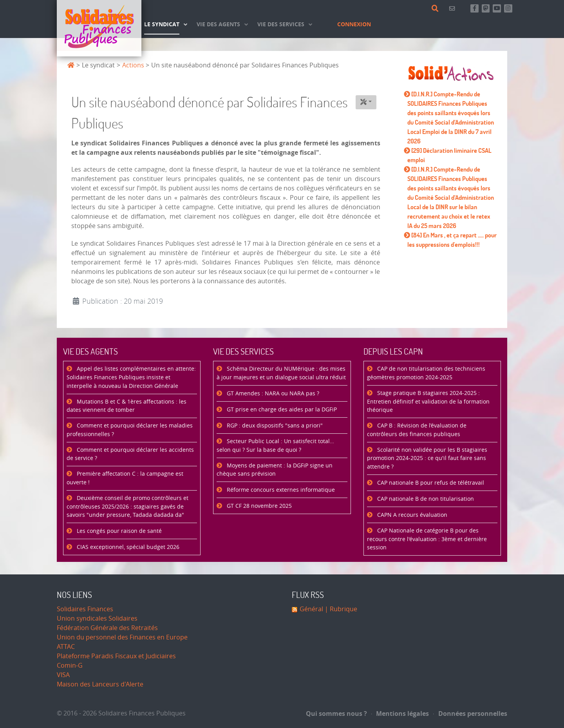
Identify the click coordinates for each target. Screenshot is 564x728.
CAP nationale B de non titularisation (425, 499)
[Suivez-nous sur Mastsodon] (486, 8)
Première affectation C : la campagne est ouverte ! (125, 478)
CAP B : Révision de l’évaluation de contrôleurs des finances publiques (417, 430)
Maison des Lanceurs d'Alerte (100, 684)
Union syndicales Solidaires (97, 618)
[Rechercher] (437, 9)
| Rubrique (340, 609)
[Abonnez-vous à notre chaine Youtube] (497, 8)
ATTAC (66, 647)
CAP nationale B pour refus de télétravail (430, 483)
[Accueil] (99, 28)
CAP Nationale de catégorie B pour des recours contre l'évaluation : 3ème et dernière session (427, 539)
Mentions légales (400, 714)
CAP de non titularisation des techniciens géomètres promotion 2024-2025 (426, 373)
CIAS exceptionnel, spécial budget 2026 (127, 547)
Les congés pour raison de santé (118, 531)
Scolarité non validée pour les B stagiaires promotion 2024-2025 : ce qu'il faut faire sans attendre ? (427, 458)
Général (311, 609)
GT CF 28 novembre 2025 (258, 506)
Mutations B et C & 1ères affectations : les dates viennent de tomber (127, 406)
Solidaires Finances (85, 609)
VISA (63, 675)
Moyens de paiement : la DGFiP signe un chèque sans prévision (275, 470)
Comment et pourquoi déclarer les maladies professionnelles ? (130, 430)
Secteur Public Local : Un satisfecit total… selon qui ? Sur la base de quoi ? (275, 446)
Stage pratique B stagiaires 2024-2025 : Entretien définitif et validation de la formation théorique (428, 402)
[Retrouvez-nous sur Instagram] (508, 8)
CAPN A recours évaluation (411, 515)
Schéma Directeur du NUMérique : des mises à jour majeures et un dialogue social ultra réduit (281, 373)
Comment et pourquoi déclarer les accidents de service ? (130, 454)
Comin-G (70, 666)
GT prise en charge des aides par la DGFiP (281, 410)
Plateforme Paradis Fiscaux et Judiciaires (116, 656)
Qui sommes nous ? (336, 714)
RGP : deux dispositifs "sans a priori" (274, 426)
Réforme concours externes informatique (280, 490)
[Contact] (453, 8)
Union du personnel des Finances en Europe (122, 637)
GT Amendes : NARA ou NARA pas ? (272, 394)
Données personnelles (470, 714)
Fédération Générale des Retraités (107, 628)
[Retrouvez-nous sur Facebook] (475, 8)
